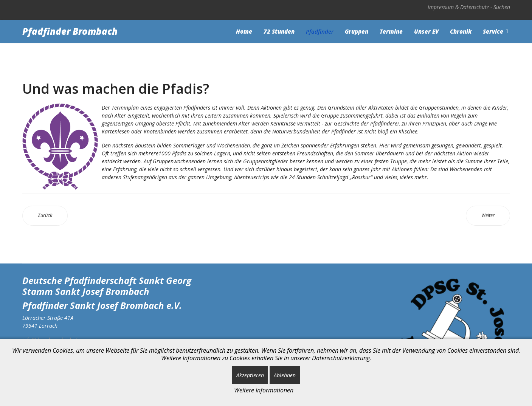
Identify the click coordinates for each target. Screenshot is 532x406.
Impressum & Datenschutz (458, 7)
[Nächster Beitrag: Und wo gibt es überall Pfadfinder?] (488, 216)
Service (493, 31)
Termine (391, 31)
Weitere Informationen (264, 390)
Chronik (461, 31)
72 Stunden (279, 31)
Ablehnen (285, 375)
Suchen (502, 7)
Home (244, 31)
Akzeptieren (250, 375)
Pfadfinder (320, 31)
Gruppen (357, 31)
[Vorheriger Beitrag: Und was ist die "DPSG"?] (45, 216)
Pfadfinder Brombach (70, 31)
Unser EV (426, 31)
